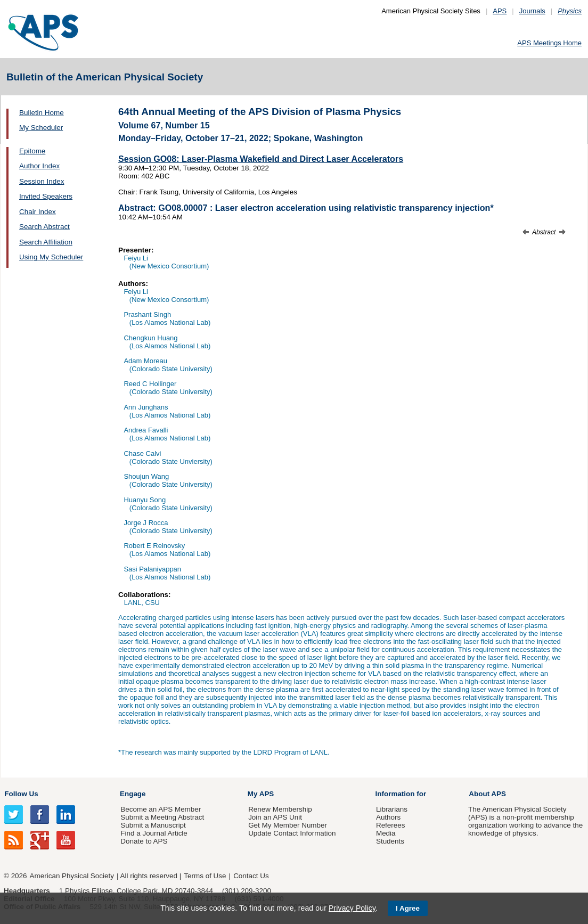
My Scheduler (41, 128)
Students (390, 841)
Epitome (32, 151)
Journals (532, 11)
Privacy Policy (352, 908)
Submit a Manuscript (153, 825)
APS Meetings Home (549, 43)
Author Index (39, 166)
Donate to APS (144, 841)
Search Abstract (44, 227)
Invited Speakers (46, 196)
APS (500, 11)
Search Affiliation (46, 242)
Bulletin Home (42, 113)
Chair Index (38, 212)
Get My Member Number (288, 825)
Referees (391, 825)
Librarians (392, 809)
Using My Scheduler (51, 257)
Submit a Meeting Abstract (162, 817)
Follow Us (21, 794)
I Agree (408, 908)
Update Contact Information (292, 833)
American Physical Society (72, 876)
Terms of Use (205, 876)
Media (386, 833)
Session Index (42, 181)
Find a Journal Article (154, 833)
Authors (388, 817)
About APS (487, 794)
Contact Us (251, 876)
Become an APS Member (161, 809)
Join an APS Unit (275, 817)
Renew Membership (280, 809)
